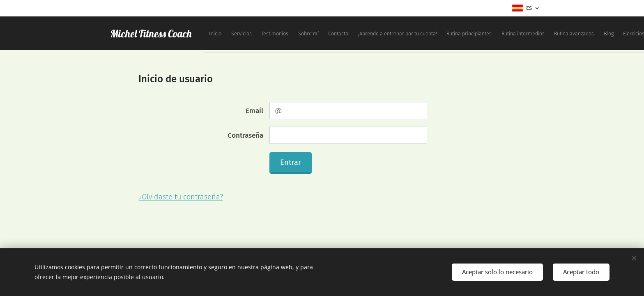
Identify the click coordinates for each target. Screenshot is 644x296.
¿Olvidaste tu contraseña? (181, 197)
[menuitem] (301, 33)
